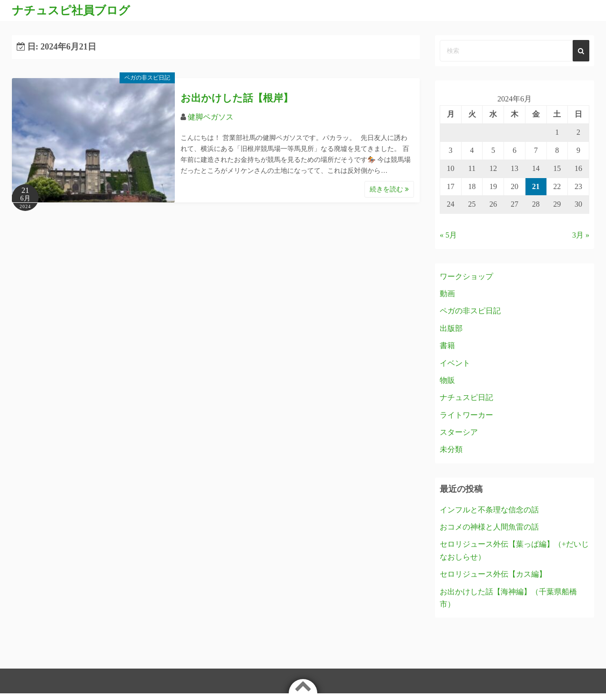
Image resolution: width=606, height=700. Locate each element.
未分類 (451, 449)
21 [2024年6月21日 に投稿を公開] (536, 186)
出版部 (451, 328)
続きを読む (389, 189)
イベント (455, 363)
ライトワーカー (466, 415)
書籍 (447, 345)
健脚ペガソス (211, 117)
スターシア (459, 432)
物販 (447, 380)
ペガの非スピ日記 (147, 78)
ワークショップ (466, 276)
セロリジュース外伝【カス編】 (493, 574)
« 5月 (448, 235)
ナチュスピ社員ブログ (71, 10)
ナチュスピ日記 (466, 397)
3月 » (581, 235)
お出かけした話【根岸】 (237, 98)
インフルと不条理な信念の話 (489, 510)
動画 (447, 294)
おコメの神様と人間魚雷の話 (489, 527)
